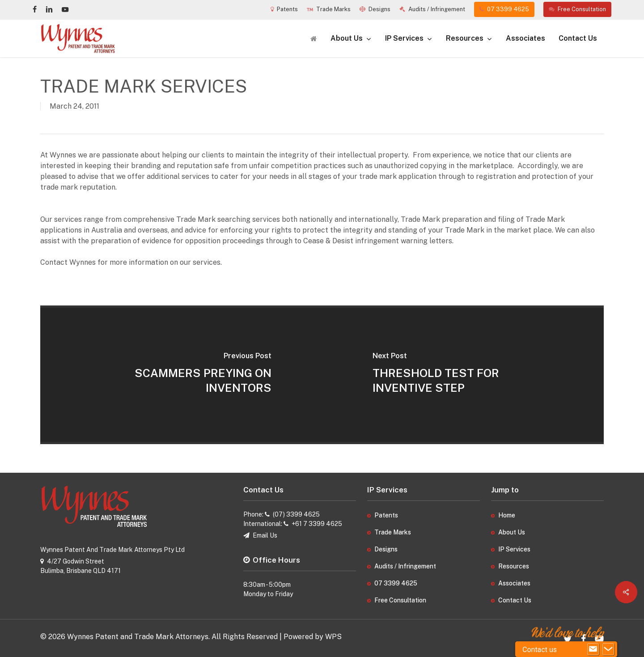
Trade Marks (393, 532)
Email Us (265, 535)
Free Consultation (400, 600)
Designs (386, 549)
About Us (512, 532)
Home (507, 515)
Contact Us (515, 600)
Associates (514, 583)
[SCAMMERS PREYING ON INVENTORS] (181, 375)
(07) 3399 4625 (296, 514)
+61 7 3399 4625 (317, 524)
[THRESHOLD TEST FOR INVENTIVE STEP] (463, 375)
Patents (386, 515)
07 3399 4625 (396, 583)
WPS (333, 637)
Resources (514, 566)
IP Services (514, 549)
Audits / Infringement (405, 566)
